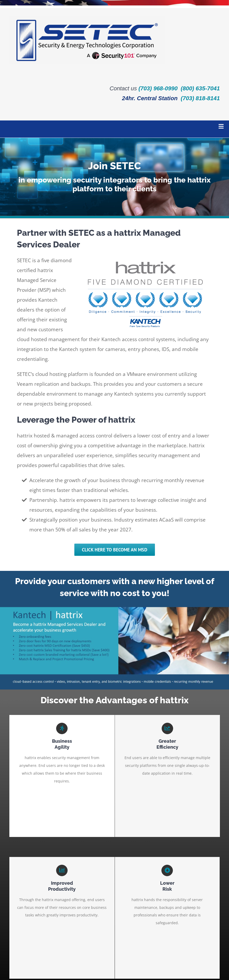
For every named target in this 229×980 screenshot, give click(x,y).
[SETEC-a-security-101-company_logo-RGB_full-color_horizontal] (87, 18)
